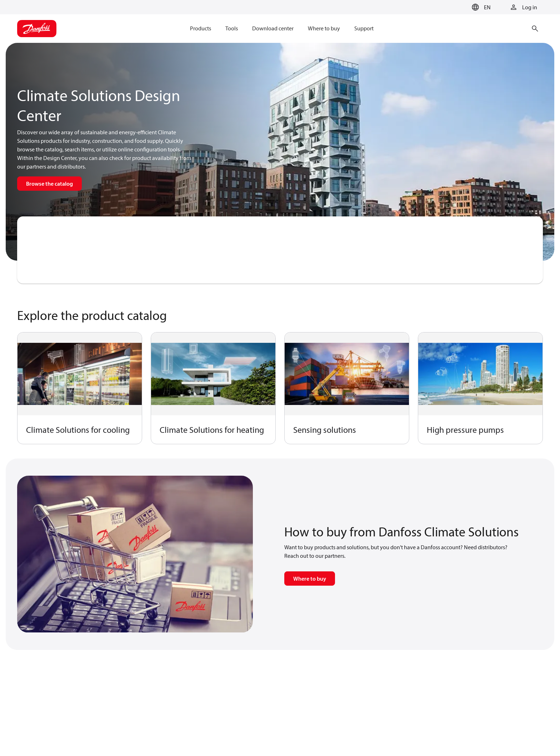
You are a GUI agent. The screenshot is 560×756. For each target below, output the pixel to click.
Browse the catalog (49, 184)
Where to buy (310, 579)
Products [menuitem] (201, 28)
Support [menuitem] (364, 28)
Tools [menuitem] (232, 28)
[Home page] (37, 29)
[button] (480, 7)
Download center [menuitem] (273, 28)
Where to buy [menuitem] (324, 28)
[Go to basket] (457, 7)
